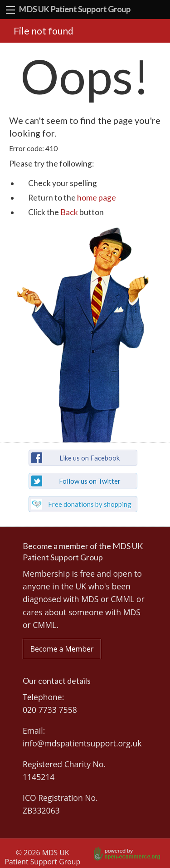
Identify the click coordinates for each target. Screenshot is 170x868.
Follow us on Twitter (90, 481)
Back (69, 212)
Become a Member (62, 649)
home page (97, 198)
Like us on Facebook (90, 458)
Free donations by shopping (90, 504)
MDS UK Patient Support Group (75, 9)
